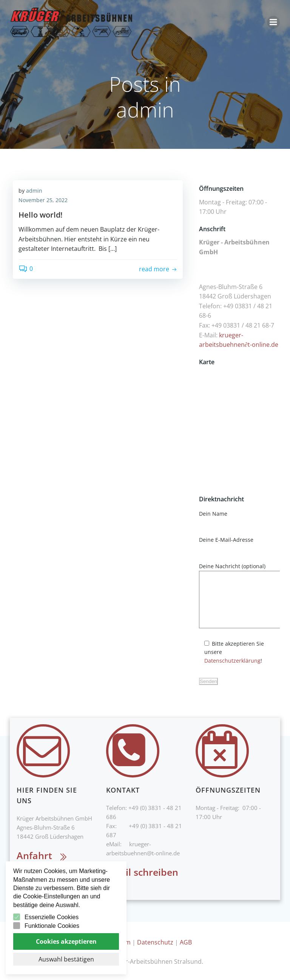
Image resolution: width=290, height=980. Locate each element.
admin (34, 191)
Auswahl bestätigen (66, 959)
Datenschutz (155, 940)
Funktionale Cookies (52, 926)
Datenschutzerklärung (251, 662)
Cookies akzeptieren (66, 941)
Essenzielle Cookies (52, 917)
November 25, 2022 (43, 201)
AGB (186, 940)
